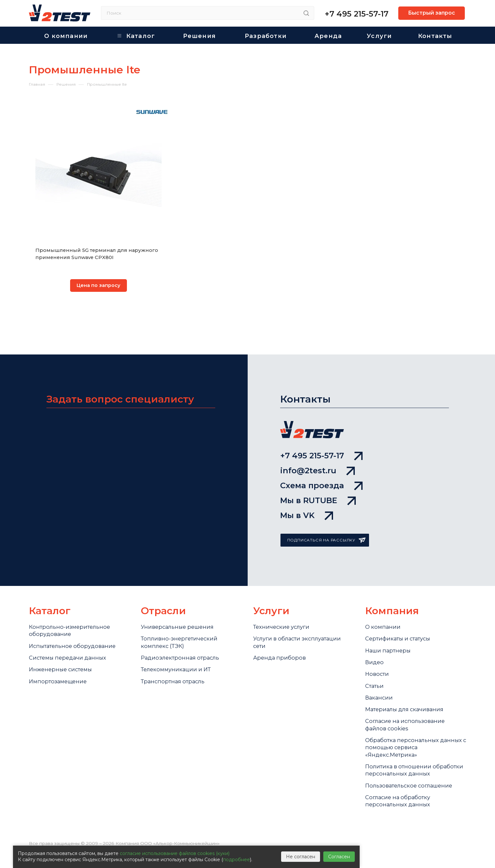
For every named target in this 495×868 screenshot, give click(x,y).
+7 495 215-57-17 (357, 14)
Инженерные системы (63, 659)
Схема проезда (321, 464)
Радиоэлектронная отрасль (183, 645)
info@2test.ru (317, 446)
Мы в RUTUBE (318, 482)
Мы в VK (307, 499)
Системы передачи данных (71, 645)
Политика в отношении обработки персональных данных (404, 777)
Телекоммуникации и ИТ (179, 659)
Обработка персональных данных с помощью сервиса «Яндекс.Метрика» (408, 747)
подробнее (236, 860)
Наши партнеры (390, 637)
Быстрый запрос (432, 13)
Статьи (376, 677)
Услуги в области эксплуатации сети (302, 628)
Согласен (339, 857)
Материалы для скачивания (408, 704)
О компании (384, 611)
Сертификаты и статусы (401, 624)
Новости (378, 664)
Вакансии (380, 691)
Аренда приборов (281, 645)
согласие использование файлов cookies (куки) (175, 853)
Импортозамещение (60, 672)
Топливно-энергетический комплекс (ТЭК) (181, 628)
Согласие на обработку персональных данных (400, 816)
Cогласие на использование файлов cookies (408, 721)
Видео (375, 651)
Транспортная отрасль (176, 672)
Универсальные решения (180, 611)
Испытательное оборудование (75, 632)
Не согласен (301, 857)
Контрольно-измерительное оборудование (72, 615)
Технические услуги (284, 611)
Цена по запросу (99, 286)
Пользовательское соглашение (413, 799)
